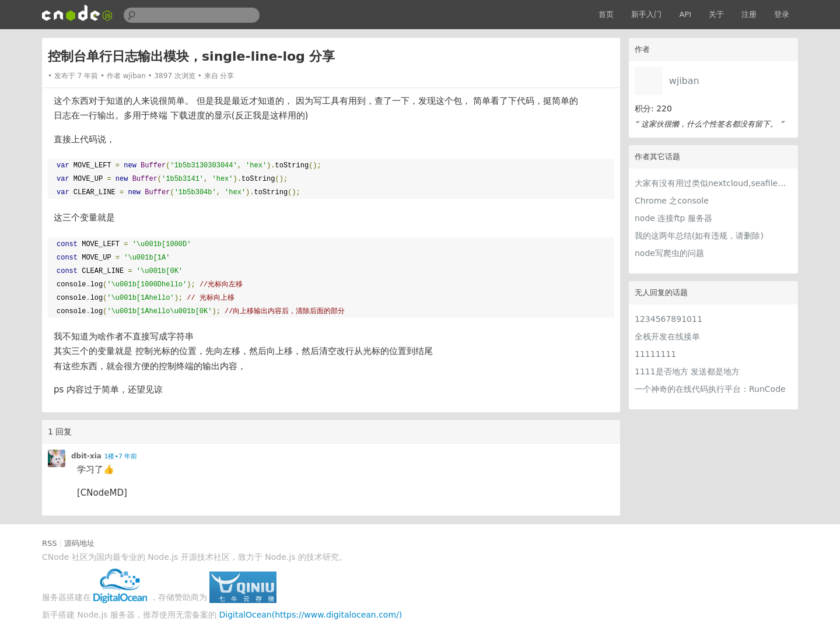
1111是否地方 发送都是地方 (687, 371)
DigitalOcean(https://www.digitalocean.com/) (311, 615)
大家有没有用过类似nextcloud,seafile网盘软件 (713, 183)
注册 (749, 14)
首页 (606, 14)
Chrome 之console (672, 201)
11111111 (655, 354)
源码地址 (79, 543)
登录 (782, 14)
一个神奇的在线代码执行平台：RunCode (710, 389)
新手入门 (646, 14)
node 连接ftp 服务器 (673, 218)
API (685, 14)
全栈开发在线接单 (667, 336)
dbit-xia (86, 456)
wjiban (684, 81)
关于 (716, 14)
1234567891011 (668, 319)
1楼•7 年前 (120, 456)
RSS (50, 543)
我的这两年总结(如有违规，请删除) (699, 236)
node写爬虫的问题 (669, 253)
